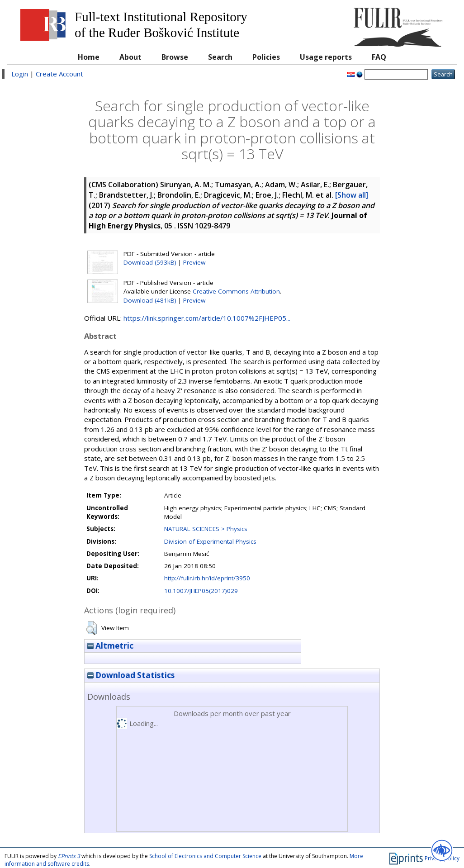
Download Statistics (131, 675)
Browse (175, 57)
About (130, 57)
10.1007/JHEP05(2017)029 (201, 591)
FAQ (379, 57)
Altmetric (110, 646)
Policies (266, 57)
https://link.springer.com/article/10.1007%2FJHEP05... (207, 318)
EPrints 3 (69, 856)
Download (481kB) (150, 300)
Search (220, 57)
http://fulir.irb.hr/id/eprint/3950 (207, 578)
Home (89, 57)
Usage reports (326, 57)
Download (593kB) (150, 262)
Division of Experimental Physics (210, 541)
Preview (194, 262)
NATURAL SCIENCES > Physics (206, 529)
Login (20, 74)
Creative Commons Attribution (236, 291)
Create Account (59, 74)
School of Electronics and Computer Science (205, 856)
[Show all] (352, 195)
